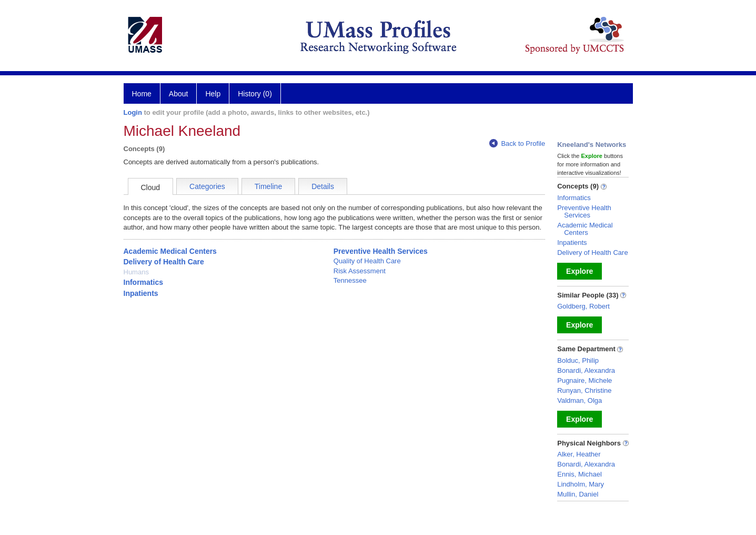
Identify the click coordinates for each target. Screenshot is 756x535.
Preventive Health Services (381, 251)
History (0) (255, 94)
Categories (207, 186)
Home (142, 94)
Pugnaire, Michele (584, 380)
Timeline (268, 186)
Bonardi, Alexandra (586, 370)
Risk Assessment (360, 271)
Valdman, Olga (579, 400)
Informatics (143, 282)
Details (323, 186)
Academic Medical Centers (170, 251)
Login (133, 112)
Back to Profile (517, 143)
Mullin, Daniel (578, 494)
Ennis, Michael (579, 474)
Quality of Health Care (367, 261)
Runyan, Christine (584, 390)
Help (213, 94)
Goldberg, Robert (583, 306)
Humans (136, 272)
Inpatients (141, 293)
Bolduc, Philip (578, 360)
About (179, 94)
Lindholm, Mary (581, 484)
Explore (579, 271)
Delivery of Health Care (164, 262)
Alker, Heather (579, 454)
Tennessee (350, 280)
